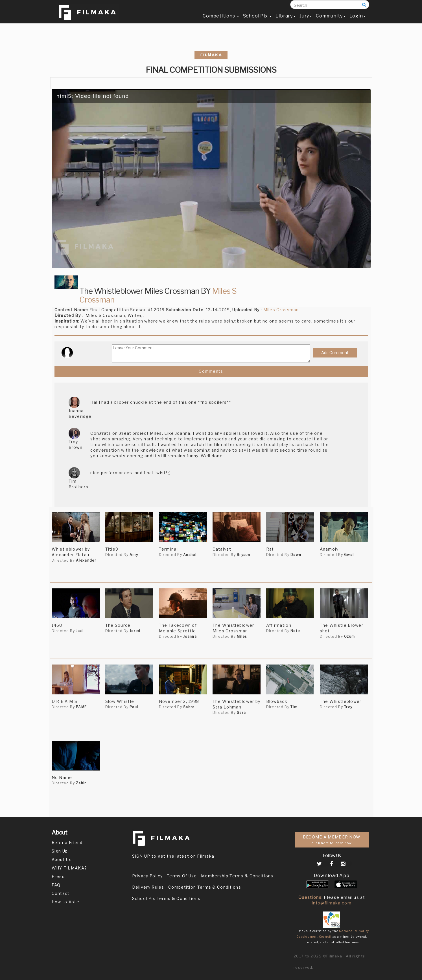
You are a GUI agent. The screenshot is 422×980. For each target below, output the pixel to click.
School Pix (257, 22)
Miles (242, 636)
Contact (61, 893)
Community (331, 22)
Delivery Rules (148, 887)
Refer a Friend (67, 843)
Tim (294, 707)
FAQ (56, 885)
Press (58, 876)
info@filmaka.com (332, 903)
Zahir (81, 783)
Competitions (221, 22)
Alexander (86, 560)
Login (358, 22)
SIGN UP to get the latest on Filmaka (173, 856)
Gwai (349, 555)
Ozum (349, 636)
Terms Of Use (182, 876)
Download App (332, 876)
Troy (348, 707)
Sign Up (60, 851)
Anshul (190, 555)
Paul (134, 707)
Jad (79, 631)
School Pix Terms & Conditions (166, 898)
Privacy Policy (147, 876)
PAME (81, 707)
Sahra (189, 707)
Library (286, 22)
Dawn (296, 555)
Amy (134, 555)
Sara (241, 713)
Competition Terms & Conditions (205, 887)
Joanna (190, 636)
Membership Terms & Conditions (237, 876)
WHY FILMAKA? (69, 868)
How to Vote (65, 902)
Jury (306, 22)
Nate (295, 631)
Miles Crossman (281, 310)
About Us (62, 859)
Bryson (243, 555)
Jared (135, 631)
